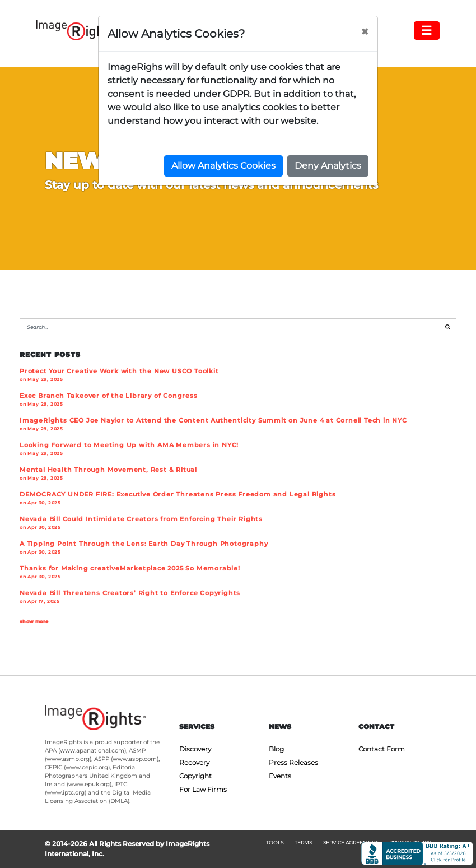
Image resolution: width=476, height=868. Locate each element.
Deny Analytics (328, 166)
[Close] (365, 32)
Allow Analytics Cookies (223, 166)
